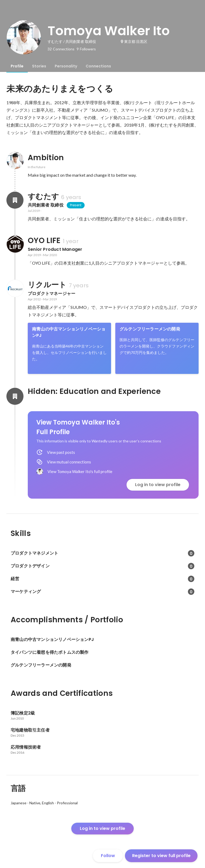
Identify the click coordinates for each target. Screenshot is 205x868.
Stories (39, 66)
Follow (108, 856)
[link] (69, 348)
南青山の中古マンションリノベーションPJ (69, 332)
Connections (98, 66)
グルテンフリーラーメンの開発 (150, 329)
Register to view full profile (161, 856)
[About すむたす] (15, 200)
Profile (17, 66)
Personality (66, 66)
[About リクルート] (15, 288)
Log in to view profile (158, 485)
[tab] (17, 66)
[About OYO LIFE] (15, 244)
